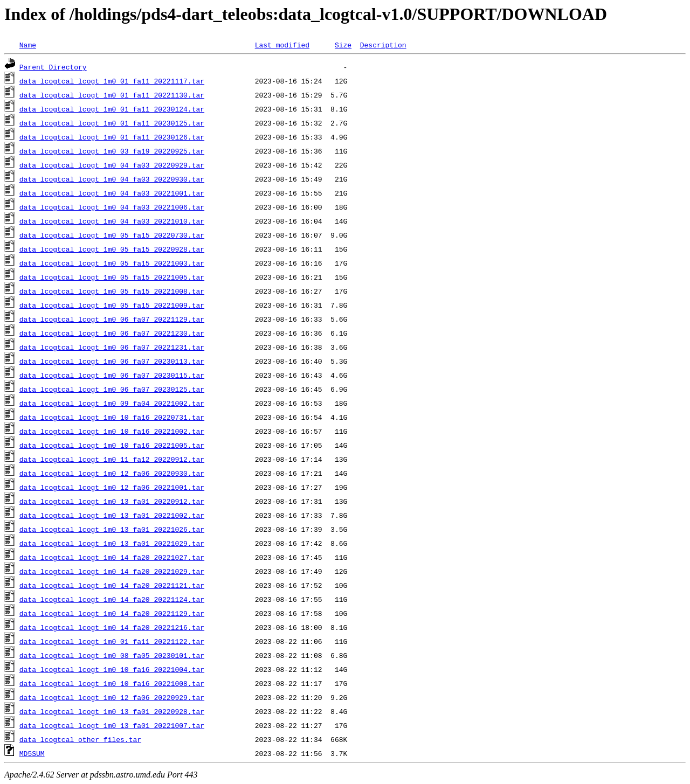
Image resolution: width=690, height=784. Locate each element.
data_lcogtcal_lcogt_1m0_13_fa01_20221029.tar (112, 543)
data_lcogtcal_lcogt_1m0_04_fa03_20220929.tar (112, 165)
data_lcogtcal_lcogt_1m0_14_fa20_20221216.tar (112, 627)
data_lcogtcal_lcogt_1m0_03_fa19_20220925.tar (112, 151)
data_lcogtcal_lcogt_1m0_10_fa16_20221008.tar (112, 683)
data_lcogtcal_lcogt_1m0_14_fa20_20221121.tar (112, 585)
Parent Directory (53, 67)
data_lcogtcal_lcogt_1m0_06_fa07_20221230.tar (112, 333)
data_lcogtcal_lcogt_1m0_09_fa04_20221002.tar (112, 403)
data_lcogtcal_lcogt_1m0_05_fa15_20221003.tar (112, 263)
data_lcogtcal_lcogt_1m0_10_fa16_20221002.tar (112, 431)
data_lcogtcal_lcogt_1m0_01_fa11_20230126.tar (112, 137)
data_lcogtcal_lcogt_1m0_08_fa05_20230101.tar (112, 655)
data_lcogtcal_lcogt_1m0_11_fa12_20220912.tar (112, 459)
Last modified (282, 45)
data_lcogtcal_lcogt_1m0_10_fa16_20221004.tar (112, 669)
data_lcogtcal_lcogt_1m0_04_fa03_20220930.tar (112, 179)
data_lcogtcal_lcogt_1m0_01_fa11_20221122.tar (112, 641)
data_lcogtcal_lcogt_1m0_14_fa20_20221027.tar (112, 557)
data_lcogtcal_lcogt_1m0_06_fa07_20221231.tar (112, 347)
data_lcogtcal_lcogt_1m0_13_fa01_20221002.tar (112, 515)
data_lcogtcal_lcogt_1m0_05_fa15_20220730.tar (112, 235)
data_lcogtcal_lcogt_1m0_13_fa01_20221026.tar (112, 529)
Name (28, 45)
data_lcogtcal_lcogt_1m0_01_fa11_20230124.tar (112, 109)
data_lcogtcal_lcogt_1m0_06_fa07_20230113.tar (112, 361)
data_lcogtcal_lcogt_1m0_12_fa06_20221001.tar (112, 487)
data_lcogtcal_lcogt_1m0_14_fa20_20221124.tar (112, 599)
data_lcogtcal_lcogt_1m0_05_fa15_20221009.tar (112, 305)
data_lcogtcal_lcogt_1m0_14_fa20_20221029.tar (112, 571)
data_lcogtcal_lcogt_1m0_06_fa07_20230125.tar (112, 389)
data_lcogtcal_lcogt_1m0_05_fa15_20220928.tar (112, 249)
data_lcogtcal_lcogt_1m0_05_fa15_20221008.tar (112, 291)
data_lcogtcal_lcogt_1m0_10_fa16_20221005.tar (112, 445)
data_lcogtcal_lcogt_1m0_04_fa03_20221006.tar (112, 207)
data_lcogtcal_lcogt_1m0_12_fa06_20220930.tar (112, 473)
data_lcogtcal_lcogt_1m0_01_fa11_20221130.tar (112, 95)
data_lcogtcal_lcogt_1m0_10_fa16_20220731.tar (112, 417)
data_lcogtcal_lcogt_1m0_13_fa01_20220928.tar (112, 711)
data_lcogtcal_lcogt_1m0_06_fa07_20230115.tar (112, 375)
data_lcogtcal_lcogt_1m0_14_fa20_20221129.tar (112, 613)
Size (343, 45)
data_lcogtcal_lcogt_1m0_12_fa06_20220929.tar (112, 697)
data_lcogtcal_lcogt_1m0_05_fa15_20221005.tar (112, 277)
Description (383, 45)
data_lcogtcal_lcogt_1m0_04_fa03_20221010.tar (112, 221)
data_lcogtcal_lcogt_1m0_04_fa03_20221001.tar (112, 193)
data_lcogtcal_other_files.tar (80, 739)
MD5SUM (32, 753)
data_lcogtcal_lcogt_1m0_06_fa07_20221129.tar (112, 319)
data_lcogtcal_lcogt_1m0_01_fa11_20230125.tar (112, 123)
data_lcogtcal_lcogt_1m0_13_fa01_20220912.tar (112, 501)
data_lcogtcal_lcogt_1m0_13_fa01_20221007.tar (112, 725)
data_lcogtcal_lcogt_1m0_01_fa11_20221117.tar (112, 81)
